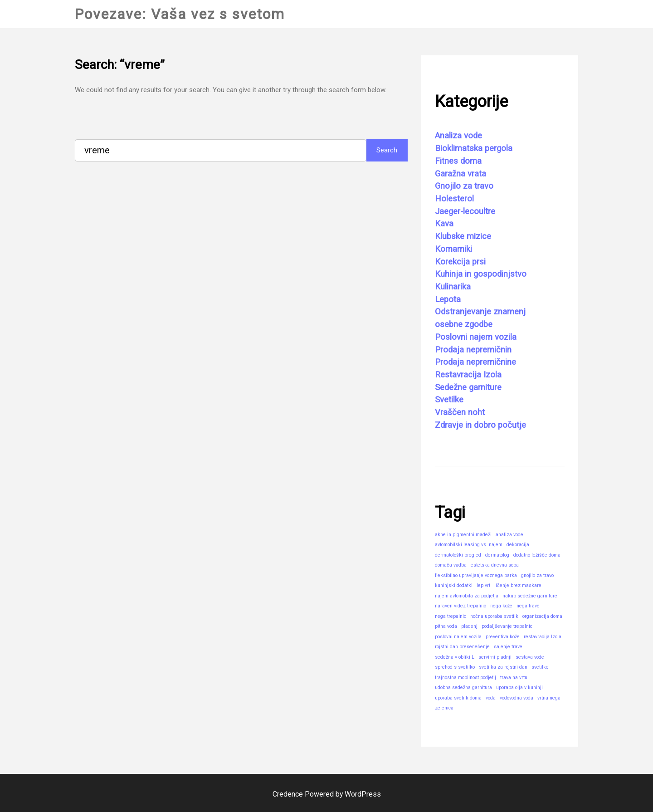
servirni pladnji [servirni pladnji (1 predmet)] (495, 657)
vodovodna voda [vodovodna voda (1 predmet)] (517, 698)
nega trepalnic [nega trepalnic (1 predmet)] (451, 616)
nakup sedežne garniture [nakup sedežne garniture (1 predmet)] (530, 596)
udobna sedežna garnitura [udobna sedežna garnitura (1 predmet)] (463, 687)
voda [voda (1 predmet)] (491, 698)
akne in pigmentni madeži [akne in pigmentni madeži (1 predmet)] (463, 535)
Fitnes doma (458, 161)
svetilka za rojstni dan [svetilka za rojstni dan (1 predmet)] (503, 667)
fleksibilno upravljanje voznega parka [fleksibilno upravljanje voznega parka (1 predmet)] (476, 575)
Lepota (448, 299)
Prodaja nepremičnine (475, 362)
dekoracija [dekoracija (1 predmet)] (518, 545)
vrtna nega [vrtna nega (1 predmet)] (549, 698)
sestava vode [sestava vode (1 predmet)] (530, 657)
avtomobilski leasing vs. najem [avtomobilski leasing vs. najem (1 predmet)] (469, 545)
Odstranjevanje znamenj (480, 312)
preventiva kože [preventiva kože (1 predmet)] (503, 637)
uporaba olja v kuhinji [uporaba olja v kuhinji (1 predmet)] (519, 687)
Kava (444, 224)
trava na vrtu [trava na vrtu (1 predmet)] (514, 677)
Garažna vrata (461, 174)
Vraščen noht (460, 412)
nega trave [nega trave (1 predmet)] (528, 606)
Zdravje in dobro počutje (480, 425)
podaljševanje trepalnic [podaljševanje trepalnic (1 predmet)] (507, 626)
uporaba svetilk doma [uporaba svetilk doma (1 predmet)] (458, 698)
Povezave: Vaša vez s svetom (180, 14)
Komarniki (453, 249)
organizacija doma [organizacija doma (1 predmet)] (542, 616)
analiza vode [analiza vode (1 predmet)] (509, 535)
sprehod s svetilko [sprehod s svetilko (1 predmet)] (455, 667)
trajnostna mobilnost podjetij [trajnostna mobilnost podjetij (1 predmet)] (465, 677)
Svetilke (449, 400)
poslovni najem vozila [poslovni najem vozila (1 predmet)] (458, 637)
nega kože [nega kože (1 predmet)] (501, 606)
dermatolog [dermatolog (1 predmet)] (497, 555)
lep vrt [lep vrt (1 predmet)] (483, 585)
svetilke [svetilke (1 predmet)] (540, 667)
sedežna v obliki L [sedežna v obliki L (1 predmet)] (455, 657)
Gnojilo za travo (464, 186)
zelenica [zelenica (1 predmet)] (444, 708)
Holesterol (454, 199)
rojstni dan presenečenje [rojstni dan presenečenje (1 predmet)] (462, 647)
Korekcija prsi (460, 262)
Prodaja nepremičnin (473, 350)
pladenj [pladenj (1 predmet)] (469, 626)
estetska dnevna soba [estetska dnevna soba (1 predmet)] (495, 565)
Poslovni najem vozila (476, 337)
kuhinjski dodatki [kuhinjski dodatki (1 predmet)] (454, 585)
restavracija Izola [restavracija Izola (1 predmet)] (543, 637)
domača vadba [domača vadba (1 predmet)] (451, 565)
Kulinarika (453, 287)
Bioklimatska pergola (474, 148)
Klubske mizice (463, 236)
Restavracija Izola (468, 375)
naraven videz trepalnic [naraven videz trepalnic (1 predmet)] (461, 606)
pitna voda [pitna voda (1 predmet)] (446, 626)
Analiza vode (458, 136)
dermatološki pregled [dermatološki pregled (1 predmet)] (458, 555)
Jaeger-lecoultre (465, 211)
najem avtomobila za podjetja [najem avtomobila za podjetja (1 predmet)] (467, 596)
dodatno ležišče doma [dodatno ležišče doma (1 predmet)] (537, 555)
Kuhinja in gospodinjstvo (481, 274)
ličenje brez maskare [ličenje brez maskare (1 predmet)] (518, 585)
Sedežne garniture (468, 387)
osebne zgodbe (464, 324)
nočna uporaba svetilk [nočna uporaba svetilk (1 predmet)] (494, 616)
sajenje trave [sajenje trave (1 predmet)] (508, 647)
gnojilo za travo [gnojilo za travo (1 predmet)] (537, 575)
